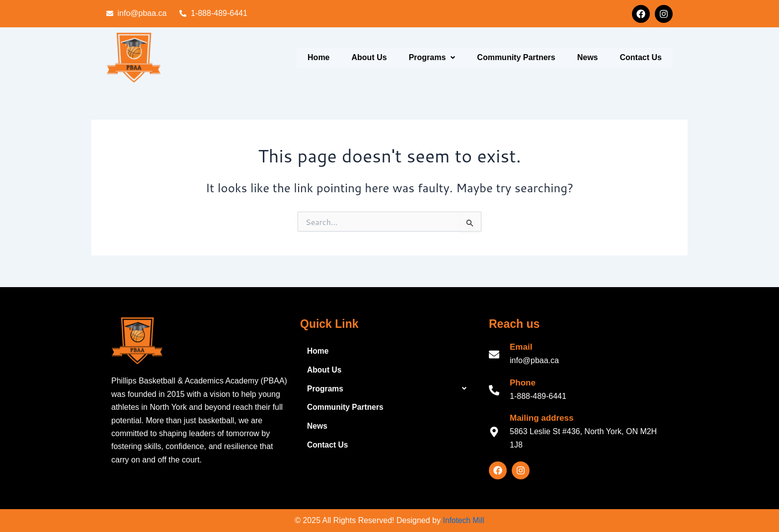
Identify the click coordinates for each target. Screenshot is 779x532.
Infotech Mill (463, 520)
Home (318, 57)
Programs (432, 57)
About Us (369, 57)
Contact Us (641, 57)
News (588, 57)
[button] (432, 58)
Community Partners (516, 57)
